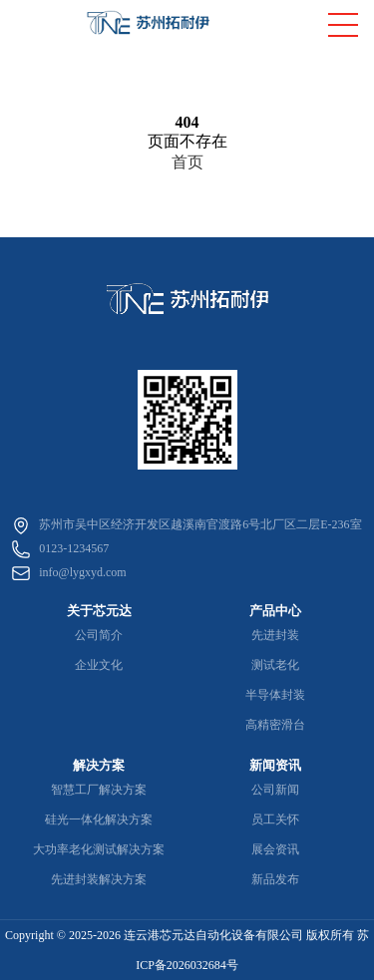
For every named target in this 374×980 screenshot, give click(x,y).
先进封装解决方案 (99, 879)
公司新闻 (275, 790)
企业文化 (99, 665)
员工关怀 (275, 819)
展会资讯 (275, 849)
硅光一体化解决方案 (99, 819)
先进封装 (275, 635)
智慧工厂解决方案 (99, 790)
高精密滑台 (275, 725)
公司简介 (99, 635)
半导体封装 (275, 695)
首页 (187, 162)
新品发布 (275, 879)
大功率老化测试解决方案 (99, 849)
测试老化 (275, 665)
